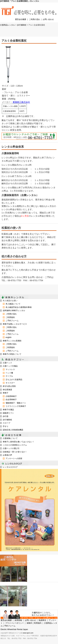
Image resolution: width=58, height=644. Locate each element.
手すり (6, 426)
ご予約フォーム (12, 321)
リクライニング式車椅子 (16, 406)
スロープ (6, 423)
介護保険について (10, 438)
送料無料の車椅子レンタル (14, 311)
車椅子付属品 (8, 410)
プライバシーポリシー (15, 623)
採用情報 (18, 620)
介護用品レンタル (7, 25)
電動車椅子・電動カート (16, 403)
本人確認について (13, 304)
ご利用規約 (10, 317)
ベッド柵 (9, 373)
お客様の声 (7, 455)
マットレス (10, 369)
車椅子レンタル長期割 (12, 341)
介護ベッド (7, 363)
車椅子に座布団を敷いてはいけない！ (19, 442)
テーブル (9, 376)
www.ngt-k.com (28, 633)
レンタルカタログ (10, 467)
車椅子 (6, 393)
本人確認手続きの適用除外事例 (19, 307)
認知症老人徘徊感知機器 (13, 430)
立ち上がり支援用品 (14, 380)
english (9, 337)
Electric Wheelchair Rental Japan (14, 629)
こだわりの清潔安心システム (15, 445)
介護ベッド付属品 (10, 366)
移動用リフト (8, 413)
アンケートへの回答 (14, 458)
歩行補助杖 (22, 25)
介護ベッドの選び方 (11, 448)
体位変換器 (7, 390)
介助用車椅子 (11, 396)
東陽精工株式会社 (21, 102)
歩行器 (6, 416)
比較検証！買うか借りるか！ (15, 452)
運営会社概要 (21, 19)
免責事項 (42, 620)
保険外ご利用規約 (34, 623)
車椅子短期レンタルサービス (15, 324)
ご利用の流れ (34, 19)
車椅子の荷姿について (12, 354)
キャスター (10, 383)
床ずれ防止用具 (9, 386)
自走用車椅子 (11, 400)
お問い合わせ (48, 19)
